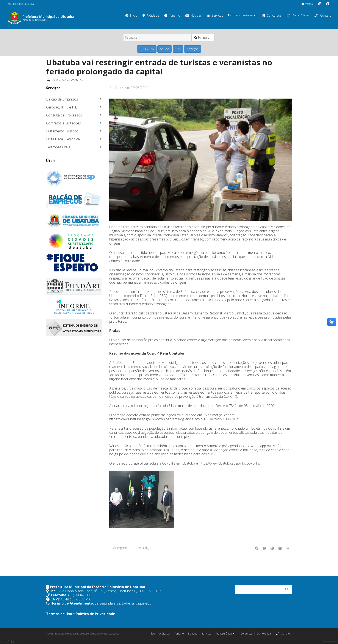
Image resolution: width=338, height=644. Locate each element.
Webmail (308, 4)
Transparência (242, 15)
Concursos (272, 15)
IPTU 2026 (147, 49)
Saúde (165, 49)
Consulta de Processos (64, 115)
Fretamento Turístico (62, 131)
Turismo (172, 15)
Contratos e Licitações (63, 123)
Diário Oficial (298, 15)
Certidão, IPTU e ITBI (62, 107)
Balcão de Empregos (62, 99)
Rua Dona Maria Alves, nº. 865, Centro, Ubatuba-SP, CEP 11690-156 (110, 591)
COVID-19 (76, 80)
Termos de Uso (59, 614)
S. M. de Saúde (61, 80)
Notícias (194, 15)
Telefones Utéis (58, 147)
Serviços (215, 15)
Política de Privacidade (95, 614)
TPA (178, 49)
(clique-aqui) (144, 603)
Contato (323, 15)
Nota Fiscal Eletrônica (63, 139)
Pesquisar (203, 38)
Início (131, 15)
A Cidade (151, 15)
